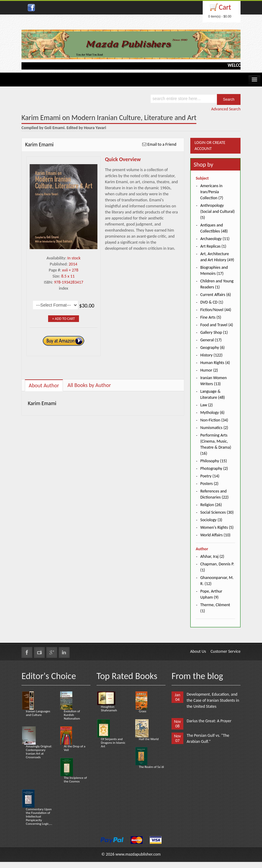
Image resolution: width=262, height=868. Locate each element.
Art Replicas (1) (213, 246)
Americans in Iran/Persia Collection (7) (212, 192)
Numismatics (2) (214, 428)
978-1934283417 (69, 282)
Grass (142, 711)
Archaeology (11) (215, 239)
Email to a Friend (162, 144)
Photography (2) (214, 468)
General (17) (211, 340)
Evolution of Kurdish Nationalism (72, 715)
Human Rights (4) (215, 363)
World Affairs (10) (215, 535)
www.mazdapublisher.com (138, 854)
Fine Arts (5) (211, 317)
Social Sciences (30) (217, 512)
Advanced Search (226, 109)
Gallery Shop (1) (214, 332)
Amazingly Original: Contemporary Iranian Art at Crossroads (39, 752)
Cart (225, 7)
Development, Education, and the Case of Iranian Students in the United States (213, 700)
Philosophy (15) (214, 461)
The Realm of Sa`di (151, 767)
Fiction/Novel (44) (216, 310)
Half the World (149, 739)
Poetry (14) (210, 476)
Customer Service (226, 651)
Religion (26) (211, 505)
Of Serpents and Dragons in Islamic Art (113, 743)
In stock (74, 258)
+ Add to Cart (64, 319)
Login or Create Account (210, 146)
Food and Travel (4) (217, 325)
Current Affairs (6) (216, 295)
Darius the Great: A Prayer (209, 721)
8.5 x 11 (68, 276)
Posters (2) (209, 484)
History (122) (211, 355)
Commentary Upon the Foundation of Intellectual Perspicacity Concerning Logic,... (39, 816)
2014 (73, 264)
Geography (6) (213, 348)
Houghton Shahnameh (109, 709)
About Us (198, 651)
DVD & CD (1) (212, 302)
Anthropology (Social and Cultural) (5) (218, 211)
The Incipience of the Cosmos (75, 780)
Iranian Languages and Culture (38, 713)
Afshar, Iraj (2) (212, 556)
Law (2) (206, 405)
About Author (44, 385)
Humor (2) (209, 370)
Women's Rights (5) (217, 527)
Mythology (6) (212, 413)
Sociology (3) (211, 520)
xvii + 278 (70, 270)
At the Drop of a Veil (75, 748)
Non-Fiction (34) (214, 420)
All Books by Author (89, 385)
